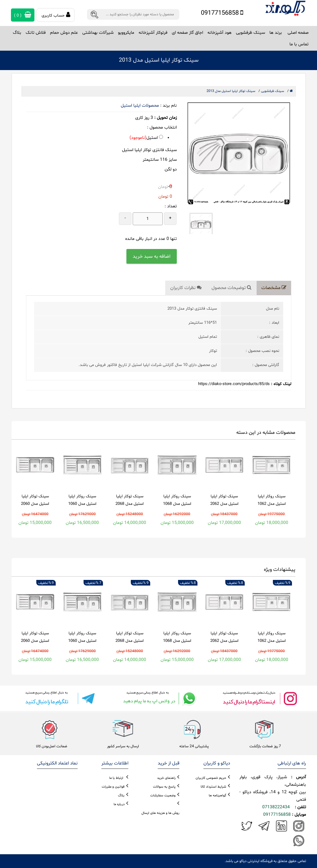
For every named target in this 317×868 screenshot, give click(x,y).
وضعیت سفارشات (163, 796)
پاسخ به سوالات (164, 787)
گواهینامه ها (217, 796)
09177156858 (222, 13)
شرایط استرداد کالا (213, 787)
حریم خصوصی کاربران (211, 778)
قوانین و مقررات (113, 787)
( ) (23, 15)
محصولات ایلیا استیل (140, 106)
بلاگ (17, 33)
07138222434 (276, 807)
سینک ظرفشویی (273, 91)
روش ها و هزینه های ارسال (160, 813)
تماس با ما (299, 44)
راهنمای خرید (166, 778)
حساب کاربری (56, 15)
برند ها (276, 33)
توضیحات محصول (231, 288)
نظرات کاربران (186, 288)
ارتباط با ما (116, 778)
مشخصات (274, 288)
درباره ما (119, 804)
